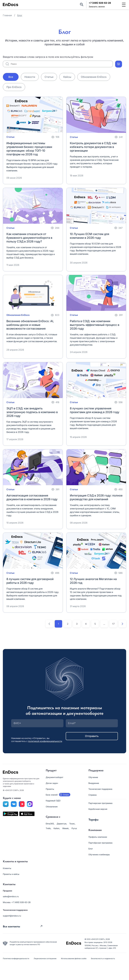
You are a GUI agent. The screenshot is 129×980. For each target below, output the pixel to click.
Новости (30, 77)
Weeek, (66, 828)
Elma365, (50, 824)
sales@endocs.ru (11, 896)
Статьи (49, 77)
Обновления (52, 807)
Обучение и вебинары (99, 854)
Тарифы (93, 819)
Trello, (48, 828)
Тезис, (72, 824)
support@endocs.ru (12, 916)
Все (11, 77)
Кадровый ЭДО (53, 801)
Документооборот (54, 777)
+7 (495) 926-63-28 (100, 3)
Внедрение (94, 783)
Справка (92, 795)
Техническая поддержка (100, 789)
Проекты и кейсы (11, 874)
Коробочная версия (98, 809)
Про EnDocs (14, 87)
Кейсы (67, 77)
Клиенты (7, 868)
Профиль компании (98, 837)
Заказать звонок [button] (97, 7)
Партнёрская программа (100, 843)
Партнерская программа (100, 803)
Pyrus (74, 828)
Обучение (93, 777)
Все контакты (11, 926)
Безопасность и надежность (103, 958)
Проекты (50, 789)
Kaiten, (57, 828)
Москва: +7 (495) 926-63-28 (17, 902)
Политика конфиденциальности (16, 958)
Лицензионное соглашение (45, 958)
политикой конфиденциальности (45, 741)
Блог (91, 849)
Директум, (62, 824)
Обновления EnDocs (94, 77)
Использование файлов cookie (74, 958)
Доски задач (52, 783)
